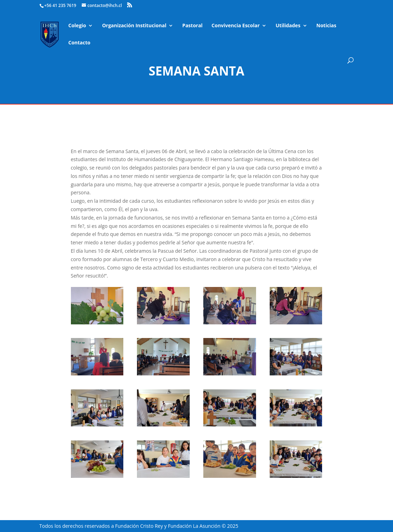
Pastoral (192, 26)
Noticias (326, 26)
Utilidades (288, 26)
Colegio (77, 26)
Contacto (79, 43)
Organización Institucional (134, 26)
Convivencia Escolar (236, 26)
